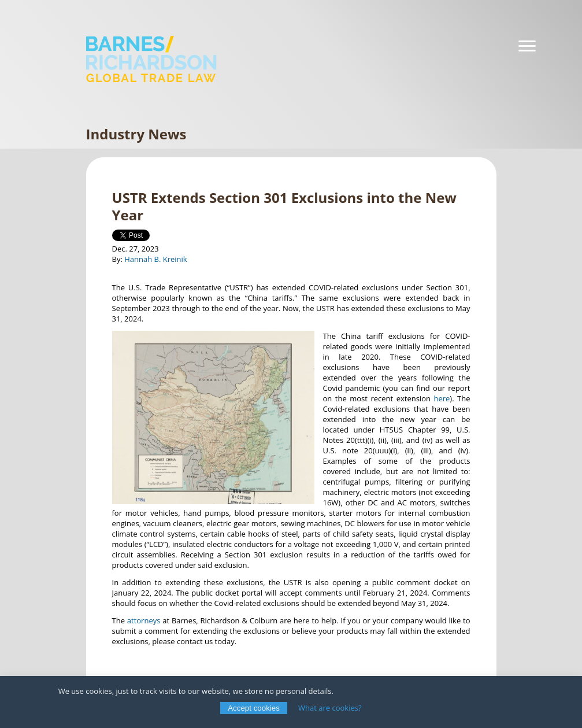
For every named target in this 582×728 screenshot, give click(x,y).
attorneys (144, 620)
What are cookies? (330, 708)
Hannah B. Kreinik (155, 259)
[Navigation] (527, 46)
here (442, 398)
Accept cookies (254, 708)
